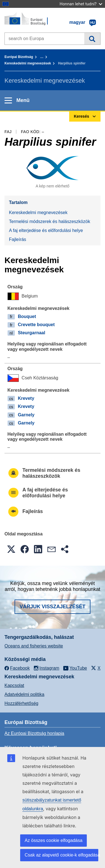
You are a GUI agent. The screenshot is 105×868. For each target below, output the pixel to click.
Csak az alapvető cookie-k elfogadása (61, 855)
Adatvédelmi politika (24, 694)
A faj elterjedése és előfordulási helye (46, 230)
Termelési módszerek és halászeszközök (50, 221)
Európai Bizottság (19, 57)
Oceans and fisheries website (34, 646)
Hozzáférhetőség (21, 703)
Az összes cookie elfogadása (53, 840)
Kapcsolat (14, 685)
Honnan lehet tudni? (81, 4)
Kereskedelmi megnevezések (28, 63)
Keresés (92, 39)
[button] (11, 549)
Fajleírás (17, 239)
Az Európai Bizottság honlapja (34, 733)
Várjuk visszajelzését (53, 607)
